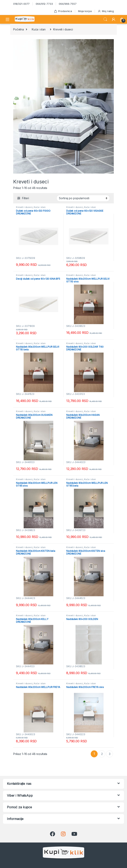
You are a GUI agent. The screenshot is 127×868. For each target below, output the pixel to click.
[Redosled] (83, 198)
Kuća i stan (39, 29)
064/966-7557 (68, 4)
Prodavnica (63, 11)
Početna (19, 29)
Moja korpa (85, 11)
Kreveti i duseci (24, 207)
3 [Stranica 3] (110, 754)
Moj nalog (106, 11)
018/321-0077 (21, 4)
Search (105, 19)
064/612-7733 (44, 4)
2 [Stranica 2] (102, 754)
